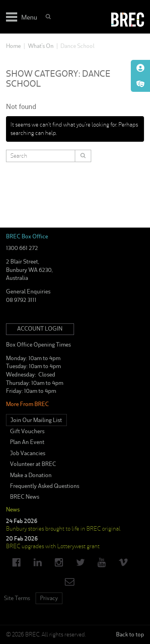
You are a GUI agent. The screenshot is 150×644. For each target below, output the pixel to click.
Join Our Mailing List (36, 420)
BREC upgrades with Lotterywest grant (53, 546)
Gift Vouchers (27, 431)
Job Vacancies (28, 453)
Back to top (130, 634)
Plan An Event (27, 442)
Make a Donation (31, 475)
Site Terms (17, 598)
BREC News (25, 497)
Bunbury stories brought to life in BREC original (63, 529)
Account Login (40, 329)
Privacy (49, 598)
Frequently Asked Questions (45, 486)
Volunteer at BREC (33, 464)
